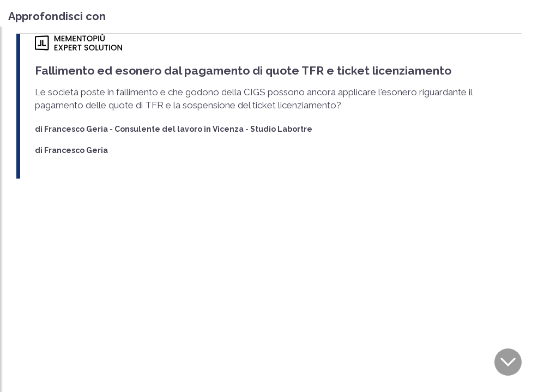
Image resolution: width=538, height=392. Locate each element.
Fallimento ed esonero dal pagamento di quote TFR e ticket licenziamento (243, 71)
